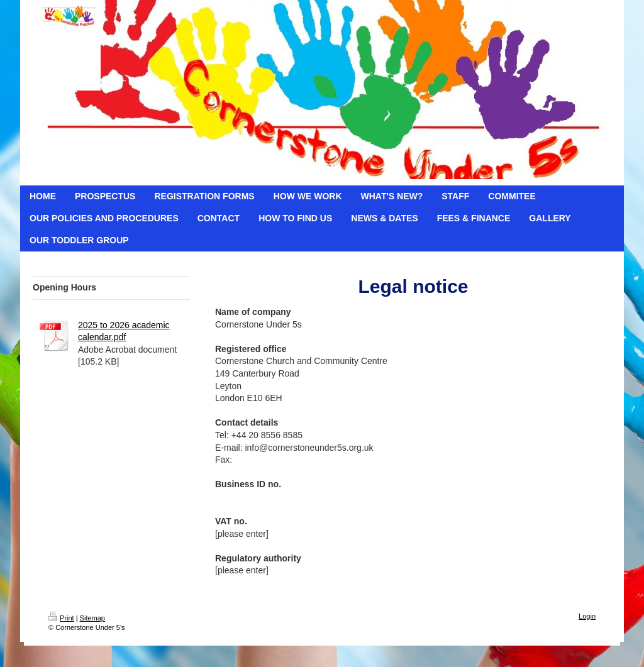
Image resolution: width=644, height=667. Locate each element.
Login (587, 616)
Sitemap (92, 618)
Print (61, 618)
